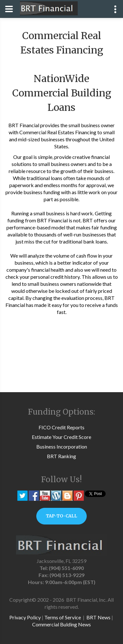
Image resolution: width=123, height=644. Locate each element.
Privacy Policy (25, 617)
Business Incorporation (62, 446)
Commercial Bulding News (61, 624)
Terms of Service (63, 617)
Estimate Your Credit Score (61, 437)
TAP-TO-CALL (61, 516)
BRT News (98, 617)
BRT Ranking (61, 456)
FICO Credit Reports (61, 427)
